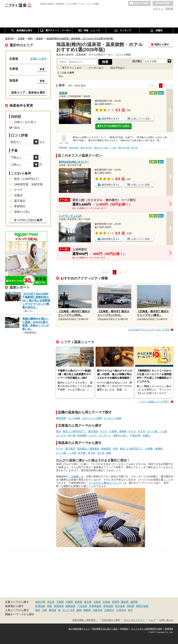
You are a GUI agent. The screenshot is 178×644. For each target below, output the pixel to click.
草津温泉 (40, 606)
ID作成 (169, 9)
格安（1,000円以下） (75, 431)
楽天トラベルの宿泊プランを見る (113, 126)
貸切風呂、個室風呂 (88, 449)
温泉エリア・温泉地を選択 (28, 92)
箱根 (49, 606)
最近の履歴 (163, 3)
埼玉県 (51, 602)
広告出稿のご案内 (111, 620)
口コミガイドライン (134, 620)
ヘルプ (152, 620)
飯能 (79, 610)
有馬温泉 (59, 606)
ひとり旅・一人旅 (157, 431)
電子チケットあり (72, 68)
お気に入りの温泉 (140, 3)
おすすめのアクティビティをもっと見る (149, 330)
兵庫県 (69, 602)
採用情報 (169, 629)
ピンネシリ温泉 (112, 418)
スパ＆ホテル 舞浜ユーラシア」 (106, 483)
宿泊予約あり (118, 68)
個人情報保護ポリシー (79, 629)
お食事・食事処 (118, 431)
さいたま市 (69, 610)
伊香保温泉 (95, 606)
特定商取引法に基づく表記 (105, 629)
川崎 (44, 610)
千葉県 (60, 602)
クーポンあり (96, 68)
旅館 (109, 453)
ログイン (158, 9)
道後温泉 (108, 606)
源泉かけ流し (121, 435)
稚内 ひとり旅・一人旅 (105, 148)
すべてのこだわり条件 (28, 220)
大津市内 (121, 610)
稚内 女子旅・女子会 (128, 148)
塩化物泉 (82, 435)
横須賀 (53, 610)
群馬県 (78, 602)
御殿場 (87, 610)
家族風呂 (106, 449)
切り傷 (72, 435)
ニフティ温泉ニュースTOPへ (155, 402)
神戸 (130, 610)
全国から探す (39, 59)
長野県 (116, 602)
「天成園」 (75, 476)
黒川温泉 (120, 606)
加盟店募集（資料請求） (85, 620)
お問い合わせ (166, 620)
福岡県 (134, 602)
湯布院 (130, 606)
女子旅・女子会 (87, 453)
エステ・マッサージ (100, 435)
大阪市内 (98, 610)
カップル (61, 435)
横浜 (38, 610)
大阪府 (97, 602)
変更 (42, 69)
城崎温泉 (70, 606)
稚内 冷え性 (86, 148)
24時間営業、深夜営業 (28, 184)
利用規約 (124, 629)
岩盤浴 (18, 195)
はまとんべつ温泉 (92, 418)
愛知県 (125, 602)
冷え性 (142, 431)
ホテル (132, 431)
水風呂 (146, 435)
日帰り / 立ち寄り (25, 122)
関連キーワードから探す (20, 614)
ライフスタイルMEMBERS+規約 (147, 629)
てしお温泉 (74, 418)
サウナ (104, 431)
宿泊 (59, 431)
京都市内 (109, 610)
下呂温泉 (82, 606)
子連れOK (135, 435)
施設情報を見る (110, 119)
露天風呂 (93, 431)
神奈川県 (40, 602)
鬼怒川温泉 (142, 606)
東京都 (88, 602)
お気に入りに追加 (141, 119)
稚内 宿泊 (74, 148)
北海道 (106, 602)
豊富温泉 (61, 418)
